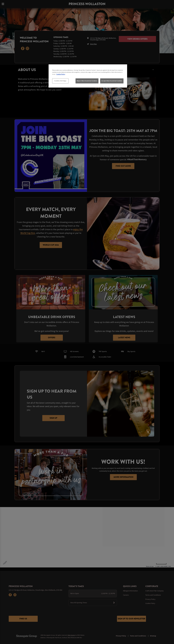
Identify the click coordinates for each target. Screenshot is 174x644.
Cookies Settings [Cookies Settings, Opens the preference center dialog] (60, 81)
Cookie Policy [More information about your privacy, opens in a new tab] (61, 74)
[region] (88, 76)
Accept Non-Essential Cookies (112, 81)
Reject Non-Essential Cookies (87, 81)
